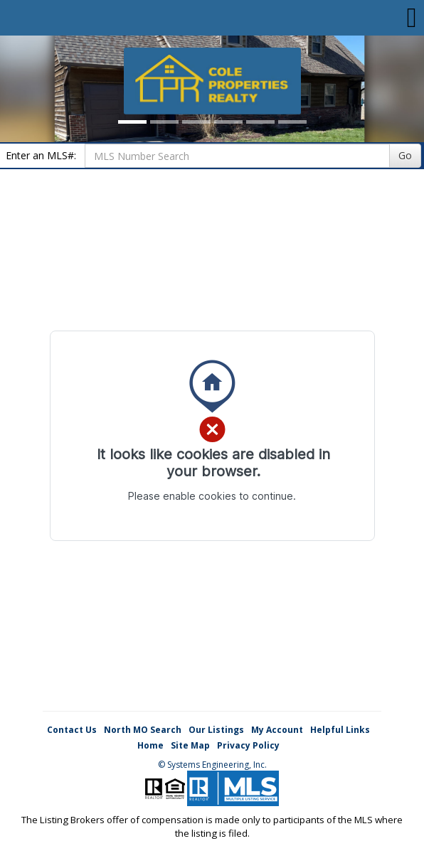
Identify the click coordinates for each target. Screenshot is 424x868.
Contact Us (72, 730)
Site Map (190, 745)
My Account (277, 730)
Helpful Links (340, 730)
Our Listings (216, 730)
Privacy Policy (248, 745)
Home (150, 745)
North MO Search (143, 730)
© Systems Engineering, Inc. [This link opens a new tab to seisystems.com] (212, 765)
